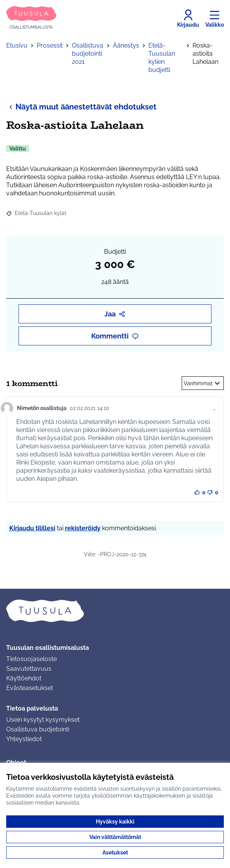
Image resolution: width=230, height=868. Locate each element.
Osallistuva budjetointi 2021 (88, 54)
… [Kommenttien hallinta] (214, 408)
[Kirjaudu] (188, 19)
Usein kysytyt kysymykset (43, 720)
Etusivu (17, 45)
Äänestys (126, 45)
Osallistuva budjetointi (38, 729)
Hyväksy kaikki (115, 822)
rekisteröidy (83, 528)
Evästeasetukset (30, 688)
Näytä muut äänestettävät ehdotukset (81, 107)
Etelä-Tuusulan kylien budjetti (162, 58)
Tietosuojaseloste (32, 659)
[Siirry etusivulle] (31, 18)
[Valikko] (215, 19)
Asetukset (115, 853)
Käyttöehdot (24, 678)
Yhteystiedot (24, 739)
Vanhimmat (203, 383)
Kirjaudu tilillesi (32, 528)
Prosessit (50, 45)
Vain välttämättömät (115, 837)
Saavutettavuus (29, 669)
